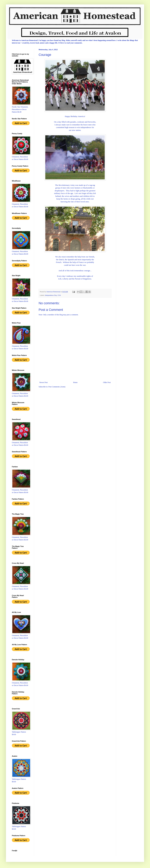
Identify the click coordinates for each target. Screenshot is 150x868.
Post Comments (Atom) (57, 387)
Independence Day (51, 295)
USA (59, 295)
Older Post (107, 382)
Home (75, 382)
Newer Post (44, 382)
